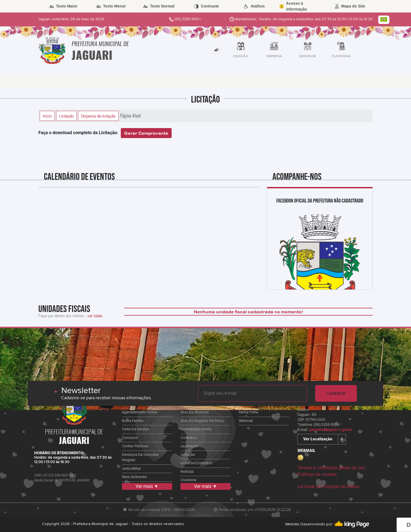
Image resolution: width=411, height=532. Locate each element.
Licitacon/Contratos (196, 463)
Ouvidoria (188, 480)
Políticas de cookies (317, 474)
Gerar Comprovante (146, 133)
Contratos (189, 438)
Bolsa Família (133, 421)
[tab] (216, 50)
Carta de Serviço (136, 429)
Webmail (246, 421)
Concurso (130, 438)
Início (47, 116)
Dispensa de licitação (98, 116)
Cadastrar (336, 393)
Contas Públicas (135, 446)
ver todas (95, 316)
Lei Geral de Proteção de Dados (328, 487)
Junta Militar (131, 469)
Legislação (189, 446)
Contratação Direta (196, 429)
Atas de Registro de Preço (202, 421)
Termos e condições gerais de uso (331, 468)
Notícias (187, 472)
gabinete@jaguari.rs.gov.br (330, 430)
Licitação (66, 116)
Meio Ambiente (134, 477)
